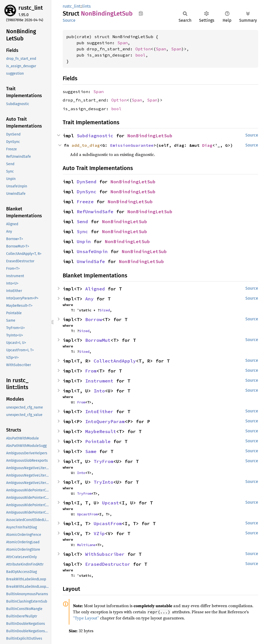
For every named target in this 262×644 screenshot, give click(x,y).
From (91, 371)
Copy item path (141, 13)
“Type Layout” (86, 618)
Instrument (99, 381)
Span (123, 43)
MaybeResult (101, 431)
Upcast (111, 503)
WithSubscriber (105, 554)
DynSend (87, 182)
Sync (82, 231)
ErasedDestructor (108, 564)
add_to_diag (86, 145)
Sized (105, 310)
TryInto (103, 482)
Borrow (94, 319)
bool (140, 55)
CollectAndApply (115, 361)
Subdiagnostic (95, 136)
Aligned (95, 289)
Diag (207, 145)
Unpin (84, 241)
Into (99, 391)
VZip (99, 533)
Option (143, 49)
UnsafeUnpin (92, 251)
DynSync (87, 192)
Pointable (98, 441)
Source (69, 20)
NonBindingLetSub (150, 136)
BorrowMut (98, 340)
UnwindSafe (91, 261)
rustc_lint (31, 8)
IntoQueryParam (105, 421)
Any (89, 299)
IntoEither (99, 411)
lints (86, 6)
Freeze (85, 202)
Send (82, 222)
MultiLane (86, 545)
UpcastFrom (87, 514)
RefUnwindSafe (95, 212)
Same (91, 451)
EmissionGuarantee (132, 145)
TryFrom (103, 461)
